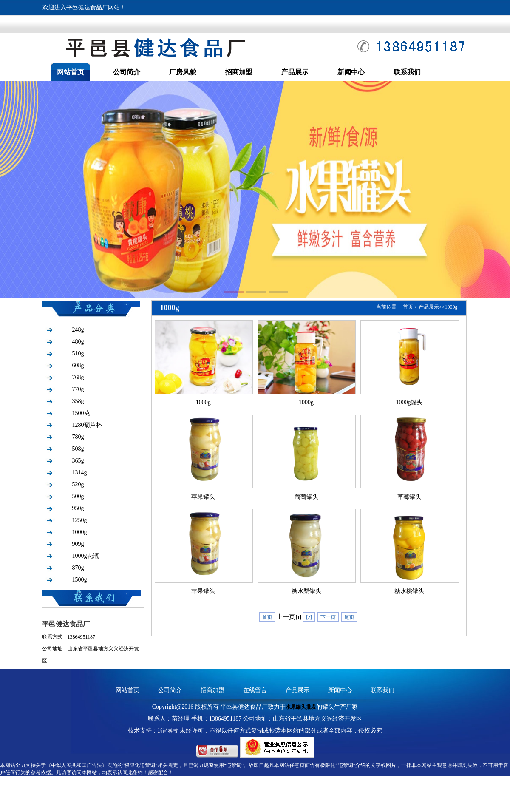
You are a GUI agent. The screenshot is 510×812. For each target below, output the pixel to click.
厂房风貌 (183, 72)
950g (78, 508)
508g (78, 449)
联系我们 (407, 72)
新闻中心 (351, 72)
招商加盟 (239, 72)
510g (78, 353)
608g (78, 365)
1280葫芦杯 (87, 425)
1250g (80, 520)
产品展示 (295, 72)
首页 (408, 307)
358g (78, 401)
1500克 (81, 413)
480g (78, 342)
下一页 (328, 617)
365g (78, 461)
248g (78, 330)
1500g (80, 580)
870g (78, 568)
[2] (309, 617)
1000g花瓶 (86, 556)
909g (78, 544)
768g (78, 377)
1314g (80, 473)
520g (78, 484)
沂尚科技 (168, 731)
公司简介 (127, 72)
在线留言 (255, 690)
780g (78, 437)
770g (78, 389)
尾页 (349, 617)
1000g (80, 532)
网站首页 (71, 72)
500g (78, 496)
